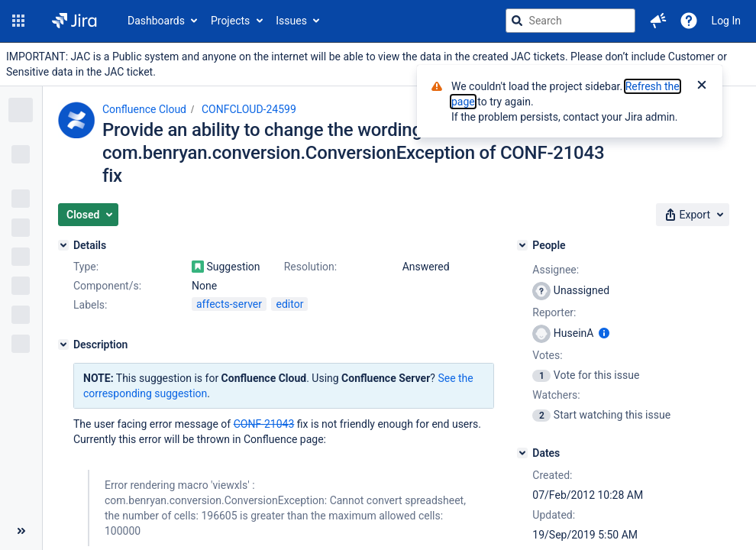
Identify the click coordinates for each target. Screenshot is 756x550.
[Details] (63, 245)
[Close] (702, 86)
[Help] (689, 21)
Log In (726, 21)
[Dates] (522, 453)
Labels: (90, 305)
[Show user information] (604, 333)
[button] (18, 21)
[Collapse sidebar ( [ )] (21, 531)
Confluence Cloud (144, 109)
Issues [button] (291, 21)
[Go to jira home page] (74, 21)
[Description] (63, 345)
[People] (522, 245)
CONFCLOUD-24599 (249, 109)
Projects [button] (230, 21)
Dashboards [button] (156, 21)
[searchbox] (570, 21)
